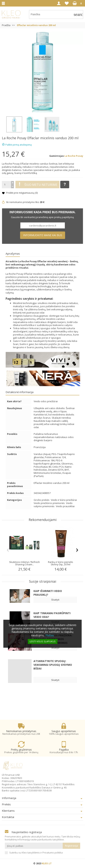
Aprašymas (13, 253)
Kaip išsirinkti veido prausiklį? (48, 593)
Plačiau (50, 635)
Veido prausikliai (65, 506)
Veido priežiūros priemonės (49, 503)
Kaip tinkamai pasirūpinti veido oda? (52, 615)
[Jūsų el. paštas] (34, 846)
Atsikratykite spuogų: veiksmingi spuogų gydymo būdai (53, 665)
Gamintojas (57, 156)
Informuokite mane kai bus (43, 235)
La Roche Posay (14, 138)
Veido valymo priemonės (53, 505)
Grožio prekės (42, 500)
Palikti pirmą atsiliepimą (17, 144)
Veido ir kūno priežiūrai (64, 500)
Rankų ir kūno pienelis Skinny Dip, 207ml (61, 563)
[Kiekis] (6, 185)
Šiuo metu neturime (37, 185)
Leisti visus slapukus (43, 641)
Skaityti (55, 600)
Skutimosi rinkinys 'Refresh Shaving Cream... (24, 563)
